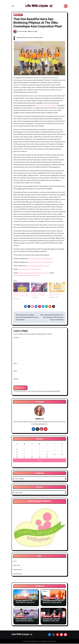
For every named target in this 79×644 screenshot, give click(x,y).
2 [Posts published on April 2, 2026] (47, 447)
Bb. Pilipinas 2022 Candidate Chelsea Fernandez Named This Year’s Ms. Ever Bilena (38, 294)
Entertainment (18, 15)
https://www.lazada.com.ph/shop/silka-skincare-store (34, 273)
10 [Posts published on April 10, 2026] (55, 450)
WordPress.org (17, 574)
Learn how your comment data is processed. (48, 391)
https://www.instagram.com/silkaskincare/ (41, 262)
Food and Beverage (22, 598)
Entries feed (16, 566)
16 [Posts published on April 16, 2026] (47, 452)
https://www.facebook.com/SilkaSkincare (41, 259)
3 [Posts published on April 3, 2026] (55, 447)
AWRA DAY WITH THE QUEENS (46, 106)
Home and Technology (50, 598)
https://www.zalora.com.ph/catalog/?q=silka (26, 276)
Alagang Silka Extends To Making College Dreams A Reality (56, 294)
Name (16, 364)
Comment (17, 338)
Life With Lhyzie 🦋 (39, 6)
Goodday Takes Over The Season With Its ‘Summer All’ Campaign (25, 603)
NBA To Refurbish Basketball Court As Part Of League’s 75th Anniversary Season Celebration (52, 318)
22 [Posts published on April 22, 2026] (39, 455)
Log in (15, 561)
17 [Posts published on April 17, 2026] (55, 452)
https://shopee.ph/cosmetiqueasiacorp (30, 270)
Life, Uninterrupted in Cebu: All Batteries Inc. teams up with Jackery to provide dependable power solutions (53, 604)
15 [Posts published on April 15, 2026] (39, 452)
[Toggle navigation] (13, 6)
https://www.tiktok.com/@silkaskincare (38, 266)
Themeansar (53, 642)
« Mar (15, 466)
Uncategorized (20, 617)
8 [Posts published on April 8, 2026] (39, 450)
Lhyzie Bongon (24, 32)
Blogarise (45, 642)
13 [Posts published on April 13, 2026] (24, 452)
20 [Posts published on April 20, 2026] (24, 455)
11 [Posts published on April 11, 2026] (62, 450)
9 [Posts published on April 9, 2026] (47, 450)
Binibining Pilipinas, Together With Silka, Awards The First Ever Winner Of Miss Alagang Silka (21, 295)
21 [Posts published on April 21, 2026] (32, 455)
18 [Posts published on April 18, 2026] (62, 452)
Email (15, 371)
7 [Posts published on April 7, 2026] (32, 450)
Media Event (57, 617)
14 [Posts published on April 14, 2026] (32, 452)
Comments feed (18, 570)
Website (16, 379)
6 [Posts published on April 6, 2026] (24, 450)
